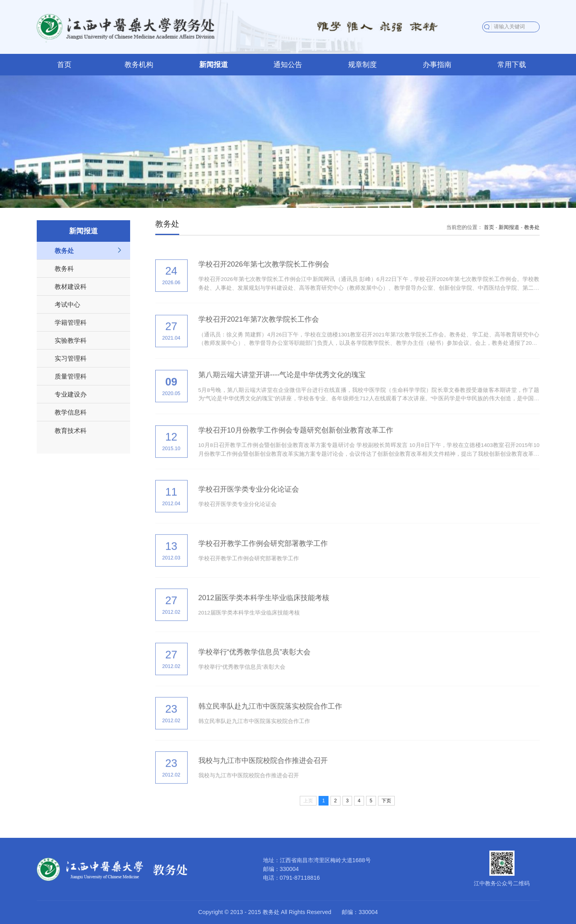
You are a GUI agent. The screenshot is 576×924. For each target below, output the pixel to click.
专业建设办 (71, 394)
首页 (489, 227)
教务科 (64, 269)
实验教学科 (71, 340)
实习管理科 (71, 358)
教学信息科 (71, 412)
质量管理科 (71, 376)
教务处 (64, 251)
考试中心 (67, 304)
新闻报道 (509, 227)
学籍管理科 (71, 322)
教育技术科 (71, 430)
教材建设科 (71, 286)
